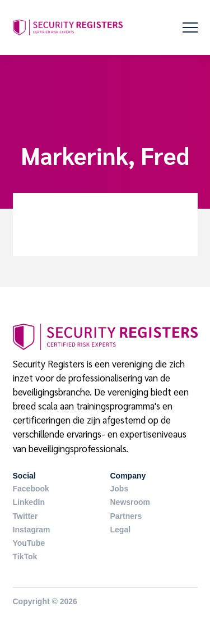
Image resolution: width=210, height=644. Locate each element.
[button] (190, 28)
